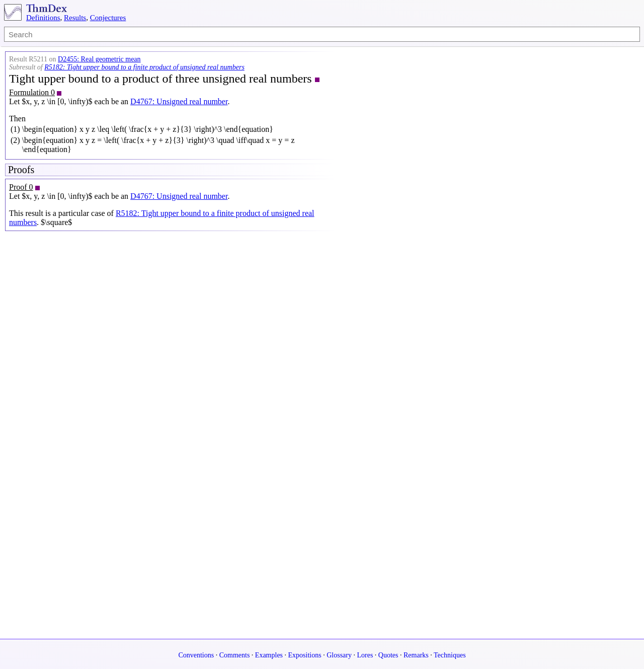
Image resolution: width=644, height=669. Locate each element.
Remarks (416, 655)
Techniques (450, 655)
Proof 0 (21, 187)
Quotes (388, 655)
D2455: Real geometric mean (99, 59)
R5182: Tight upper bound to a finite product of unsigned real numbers (144, 67)
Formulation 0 (32, 92)
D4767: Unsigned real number (179, 101)
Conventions (196, 655)
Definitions (43, 18)
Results (75, 18)
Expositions (305, 655)
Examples (269, 655)
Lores (365, 655)
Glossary (339, 655)
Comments (235, 655)
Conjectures (108, 18)
